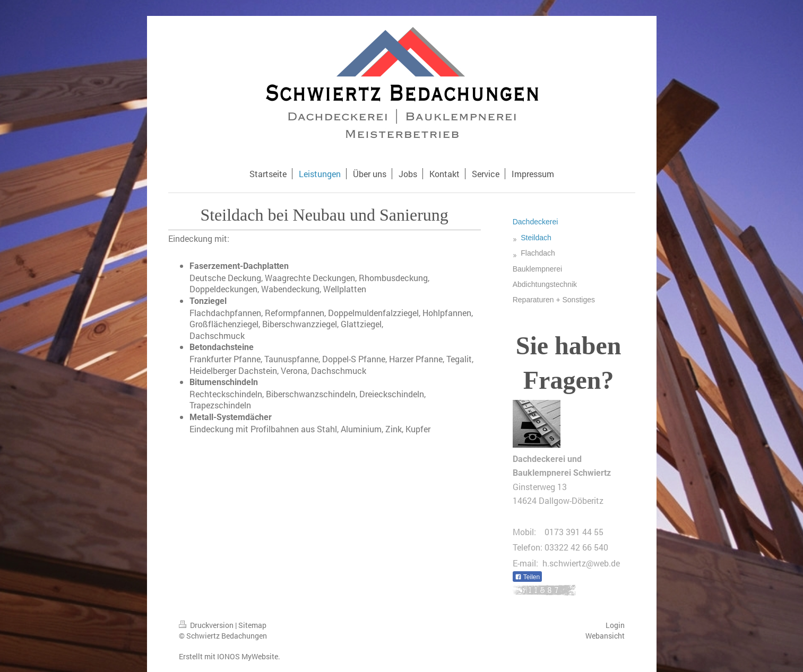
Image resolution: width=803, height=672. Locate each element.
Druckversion (207, 625)
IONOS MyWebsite (248, 656)
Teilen (527, 577)
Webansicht (605, 636)
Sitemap (252, 625)
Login (615, 625)
